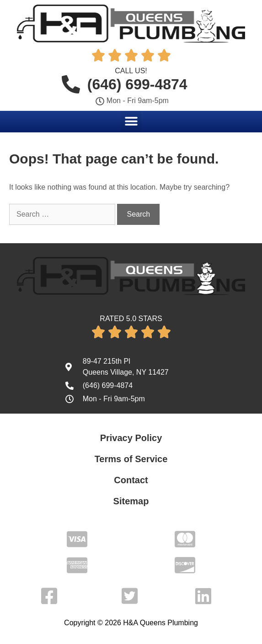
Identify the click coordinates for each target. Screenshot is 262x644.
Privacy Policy (131, 438)
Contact (131, 480)
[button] (131, 121)
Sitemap (131, 501)
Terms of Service (131, 459)
